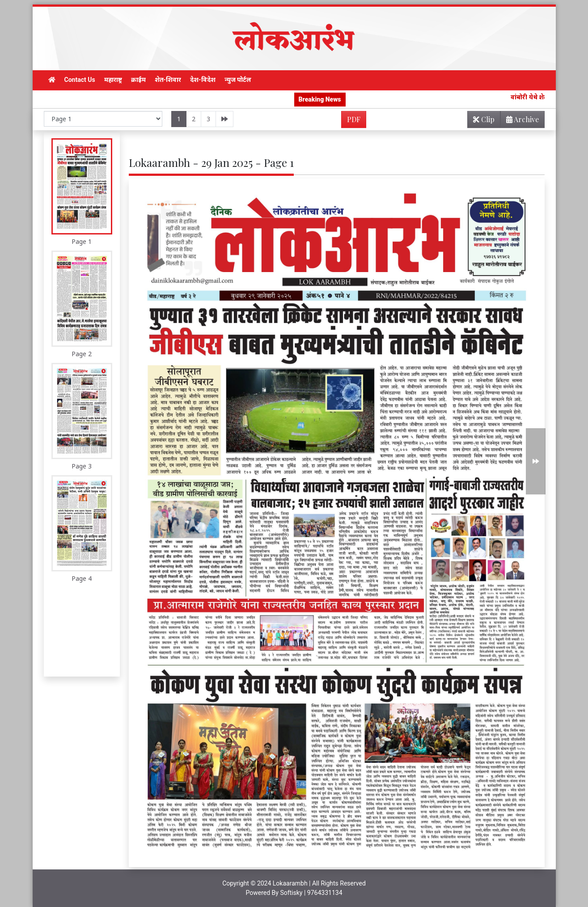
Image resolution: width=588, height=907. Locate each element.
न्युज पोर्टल (238, 80)
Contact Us (80, 80)
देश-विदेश (203, 80)
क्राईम (138, 80)
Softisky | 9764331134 (311, 893)
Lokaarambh (290, 883)
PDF (354, 119)
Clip (484, 119)
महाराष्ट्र (113, 80)
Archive (520, 121)
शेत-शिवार (168, 80)
